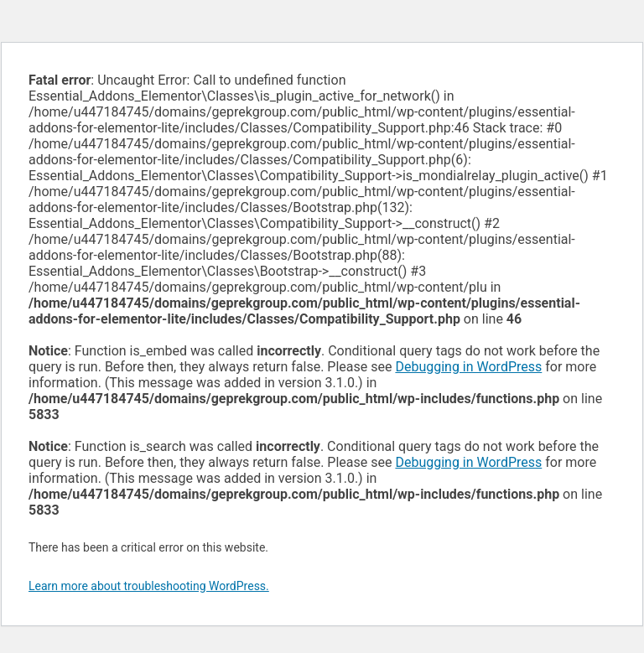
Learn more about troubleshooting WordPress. (149, 586)
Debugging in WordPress (468, 367)
